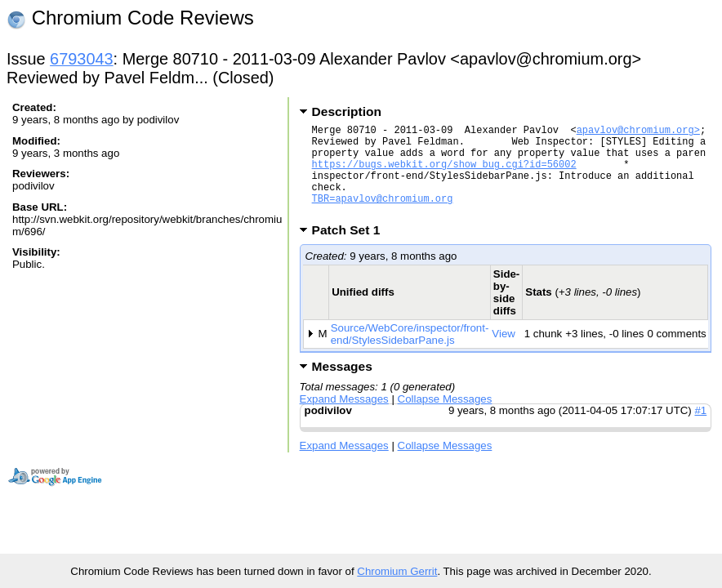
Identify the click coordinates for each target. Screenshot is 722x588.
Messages (342, 386)
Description (347, 111)
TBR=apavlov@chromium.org (383, 215)
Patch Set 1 (352, 249)
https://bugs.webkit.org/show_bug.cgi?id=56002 (444, 174)
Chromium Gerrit (397, 571)
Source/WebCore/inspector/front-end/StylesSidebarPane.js (410, 354)
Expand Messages (344, 419)
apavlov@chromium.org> (638, 132)
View (504, 353)
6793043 (82, 59)
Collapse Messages (445, 419)
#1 (700, 430)
